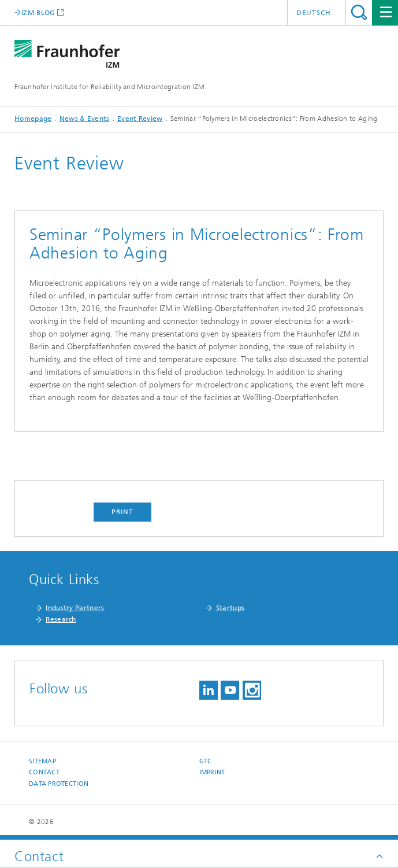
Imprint (212, 772)
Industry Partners (75, 608)
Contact (44, 772)
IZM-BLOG (38, 12)
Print (122, 512)
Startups (230, 608)
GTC (206, 761)
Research (61, 619)
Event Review (140, 119)
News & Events (85, 119)
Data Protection (59, 784)
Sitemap (42, 761)
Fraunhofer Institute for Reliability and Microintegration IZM (109, 87)
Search (359, 12)
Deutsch (314, 13)
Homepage (33, 119)
